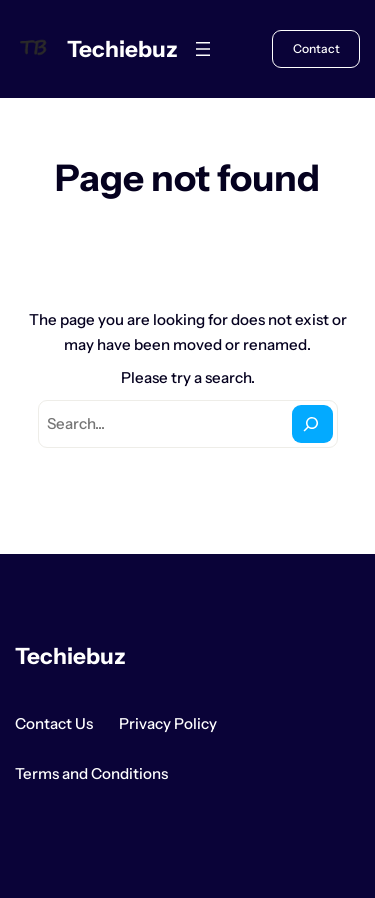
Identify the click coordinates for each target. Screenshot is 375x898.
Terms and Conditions (91, 773)
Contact (316, 48)
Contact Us (54, 723)
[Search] (312, 424)
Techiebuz (122, 49)
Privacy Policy (168, 723)
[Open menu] (203, 49)
